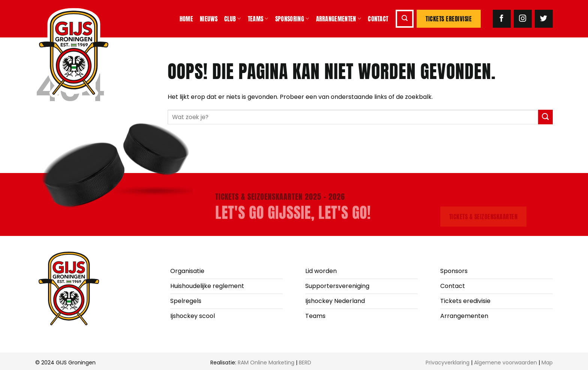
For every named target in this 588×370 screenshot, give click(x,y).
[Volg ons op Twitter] (544, 19)
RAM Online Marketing (266, 363)
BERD (305, 363)
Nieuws (209, 19)
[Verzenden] (545, 117)
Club (233, 19)
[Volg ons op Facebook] (502, 19)
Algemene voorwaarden (505, 363)
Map (547, 363)
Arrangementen (339, 19)
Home (186, 19)
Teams (258, 19)
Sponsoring (292, 19)
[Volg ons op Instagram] (523, 19)
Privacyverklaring (448, 363)
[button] (405, 19)
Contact (378, 19)
